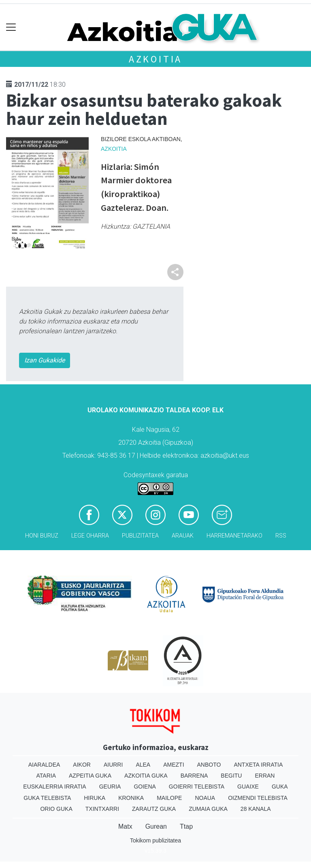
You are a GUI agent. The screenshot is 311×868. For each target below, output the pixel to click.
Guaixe (248, 787)
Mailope (169, 798)
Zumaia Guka (208, 809)
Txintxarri (102, 809)
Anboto (209, 765)
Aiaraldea (44, 765)
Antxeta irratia (258, 765)
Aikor (82, 765)
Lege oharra (90, 536)
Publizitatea (140, 536)
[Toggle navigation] (11, 27)
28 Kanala (256, 809)
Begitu (231, 776)
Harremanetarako (234, 536)
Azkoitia (155, 59)
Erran (265, 776)
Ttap (186, 826)
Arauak (183, 536)
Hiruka (95, 798)
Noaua (205, 798)
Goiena (145, 787)
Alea (143, 765)
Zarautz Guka (154, 809)
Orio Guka (56, 809)
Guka (280, 787)
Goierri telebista (197, 787)
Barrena (194, 776)
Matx (125, 826)
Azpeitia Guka (90, 776)
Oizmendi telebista (258, 798)
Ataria (46, 776)
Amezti (174, 765)
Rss (281, 536)
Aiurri (113, 765)
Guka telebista (47, 798)
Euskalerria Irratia (54, 787)
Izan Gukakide (45, 360)
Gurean (156, 826)
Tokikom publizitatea (155, 840)
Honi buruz (42, 536)
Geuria (110, 787)
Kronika (131, 798)
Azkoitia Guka (146, 776)
